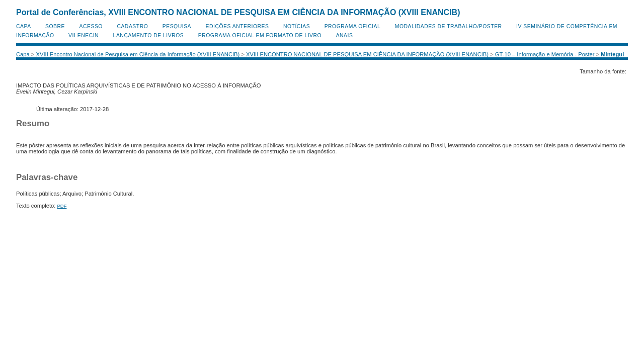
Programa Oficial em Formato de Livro (260, 35)
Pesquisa (177, 26)
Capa (24, 26)
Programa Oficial (353, 26)
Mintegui (612, 54)
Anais (345, 35)
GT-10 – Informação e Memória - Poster (545, 54)
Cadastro (132, 26)
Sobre (55, 26)
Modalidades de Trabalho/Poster (449, 26)
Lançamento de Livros (149, 35)
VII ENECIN (84, 35)
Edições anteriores (237, 26)
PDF (62, 206)
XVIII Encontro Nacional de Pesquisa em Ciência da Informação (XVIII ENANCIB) (138, 54)
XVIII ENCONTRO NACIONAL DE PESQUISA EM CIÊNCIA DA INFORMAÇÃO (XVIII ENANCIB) (367, 54)
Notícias (297, 26)
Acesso (91, 26)
